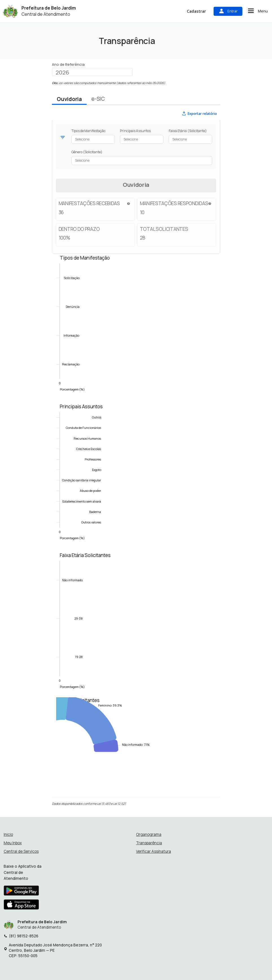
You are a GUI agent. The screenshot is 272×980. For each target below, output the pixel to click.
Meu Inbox (13, 843)
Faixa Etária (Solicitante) (188, 131)
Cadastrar (196, 11)
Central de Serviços (21, 851)
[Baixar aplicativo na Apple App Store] (21, 906)
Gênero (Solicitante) (87, 152)
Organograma (149, 835)
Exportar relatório (199, 113)
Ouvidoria (69, 99)
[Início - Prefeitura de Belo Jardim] (10, 11)
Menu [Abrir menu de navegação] (257, 11)
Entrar (228, 11)
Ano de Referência (68, 64)
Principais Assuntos (135, 131)
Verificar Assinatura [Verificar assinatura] (153, 851)
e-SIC (98, 99)
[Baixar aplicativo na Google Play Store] (21, 892)
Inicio (8, 835)
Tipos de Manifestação (88, 131)
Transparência (149, 843)
